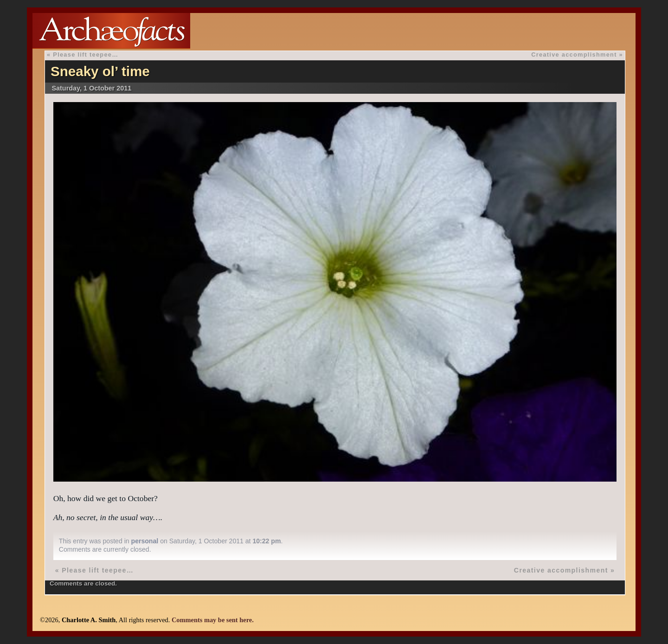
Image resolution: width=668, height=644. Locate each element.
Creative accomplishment (574, 55)
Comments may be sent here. (213, 620)
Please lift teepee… (86, 55)
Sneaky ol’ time (100, 71)
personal (145, 541)
